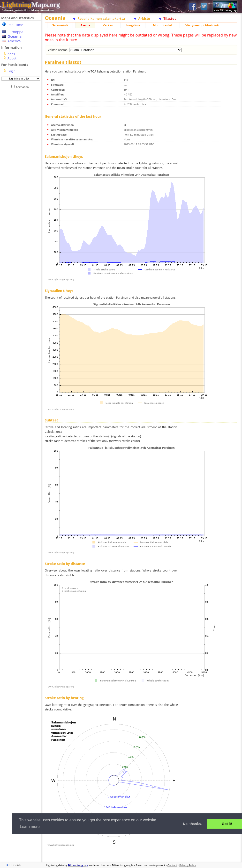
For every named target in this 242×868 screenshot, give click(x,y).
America (14, 41)
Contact (172, 865)
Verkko (108, 25)
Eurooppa (15, 32)
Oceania (15, 36)
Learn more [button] (30, 827)
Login (11, 71)
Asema (85, 25)
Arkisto (144, 18)
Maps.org (31, 5)
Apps (11, 54)
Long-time (133, 25)
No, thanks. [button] (192, 824)
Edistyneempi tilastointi (202, 25)
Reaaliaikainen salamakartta (101, 18)
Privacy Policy (188, 865)
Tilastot (170, 18)
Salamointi (60, 25)
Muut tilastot (163, 25)
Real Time (15, 25)
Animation (23, 87)
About (12, 58)
